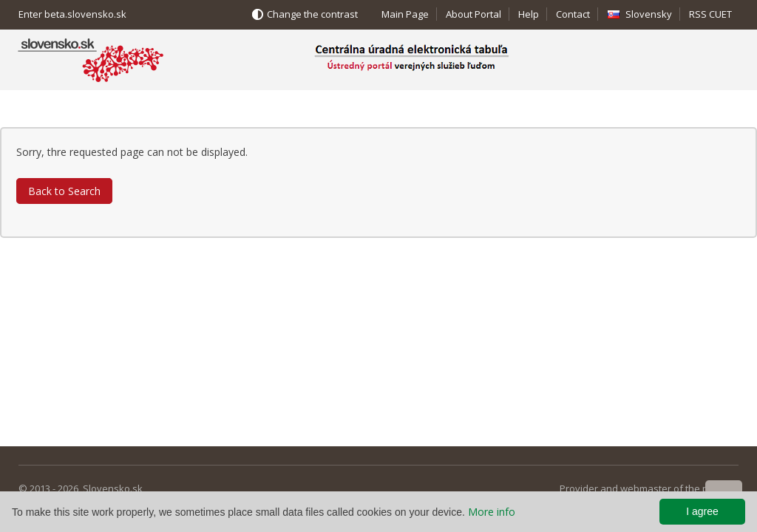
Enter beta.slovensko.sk (72, 14)
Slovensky (649, 14)
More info (492, 512)
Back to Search (64, 191)
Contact (573, 14)
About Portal (473, 14)
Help (529, 14)
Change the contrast (312, 14)
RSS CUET (710, 14)
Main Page (405, 14)
